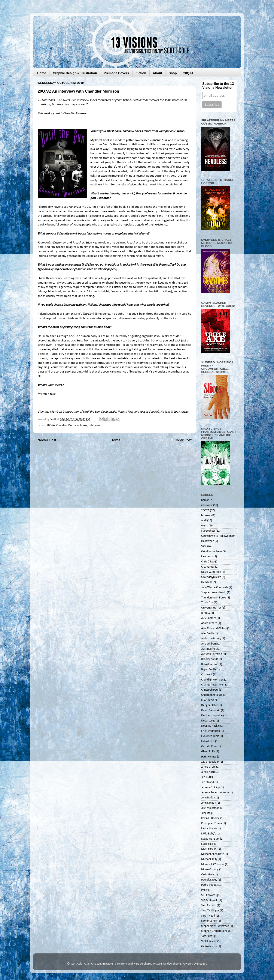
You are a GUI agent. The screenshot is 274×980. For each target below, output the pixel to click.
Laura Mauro (209, 829)
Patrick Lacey (209, 880)
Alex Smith (208, 634)
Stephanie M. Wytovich (215, 926)
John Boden (208, 798)
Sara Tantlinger (210, 911)
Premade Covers (116, 73)
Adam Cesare (209, 623)
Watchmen (58, 243)
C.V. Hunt (207, 675)
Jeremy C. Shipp (211, 787)
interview (95, 425)
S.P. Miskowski (210, 900)
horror (84, 425)
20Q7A (189, 73)
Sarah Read (208, 916)
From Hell (44, 243)
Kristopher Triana (212, 823)
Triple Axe (207, 603)
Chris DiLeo (208, 562)
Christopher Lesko (212, 695)
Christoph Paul (210, 690)
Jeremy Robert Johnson (215, 793)
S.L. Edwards (209, 895)
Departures (208, 721)
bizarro (205, 516)
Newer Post (47, 440)
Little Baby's (208, 834)
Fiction (141, 73)
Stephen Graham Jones (215, 931)
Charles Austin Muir (213, 685)
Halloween (208, 541)
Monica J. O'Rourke (213, 864)
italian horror (209, 946)
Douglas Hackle (210, 726)
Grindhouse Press (211, 551)
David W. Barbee (211, 572)
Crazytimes (208, 567)
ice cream (207, 557)
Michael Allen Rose (213, 854)
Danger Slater (210, 705)
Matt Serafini (209, 849)
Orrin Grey (208, 875)
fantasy (206, 613)
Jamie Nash (208, 772)
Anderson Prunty (211, 639)
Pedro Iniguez (209, 885)
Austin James (209, 649)
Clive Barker (208, 700)
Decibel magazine (212, 716)
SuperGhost (208, 531)
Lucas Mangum (210, 839)
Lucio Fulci (207, 844)
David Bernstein (211, 710)
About (157, 73)
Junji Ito (206, 813)
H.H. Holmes (209, 757)
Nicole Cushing (210, 870)
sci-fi (204, 521)
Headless (207, 582)
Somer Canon (209, 921)
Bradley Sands (210, 659)
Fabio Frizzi (208, 741)
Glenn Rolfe (208, 752)
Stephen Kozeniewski (214, 593)
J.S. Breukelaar (210, 762)
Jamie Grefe (208, 767)
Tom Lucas (207, 936)
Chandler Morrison (67, 425)
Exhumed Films (210, 736)
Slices (204, 546)
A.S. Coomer (209, 618)
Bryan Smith (208, 670)
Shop (173, 73)
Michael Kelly (209, 859)
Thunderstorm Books (214, 598)
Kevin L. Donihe (210, 818)
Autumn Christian (212, 654)
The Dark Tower (92, 314)
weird (205, 526)
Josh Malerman (210, 808)
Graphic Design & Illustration (75, 73)
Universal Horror (211, 608)
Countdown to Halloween (216, 536)
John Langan (209, 803)
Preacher (78, 243)
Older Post (183, 440)
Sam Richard (209, 906)
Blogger (202, 964)
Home (42, 73)
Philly (204, 890)
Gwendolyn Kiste (211, 577)
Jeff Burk (206, 777)
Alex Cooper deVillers (214, 628)
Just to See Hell (149, 412)
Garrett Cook (209, 746)
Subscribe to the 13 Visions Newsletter (218, 86)
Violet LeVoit (209, 941)
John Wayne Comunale (215, 587)
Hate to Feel (125, 412)
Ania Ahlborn (209, 644)
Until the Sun (158, 140)
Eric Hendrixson (211, 731)
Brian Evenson (210, 664)
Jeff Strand (208, 782)
